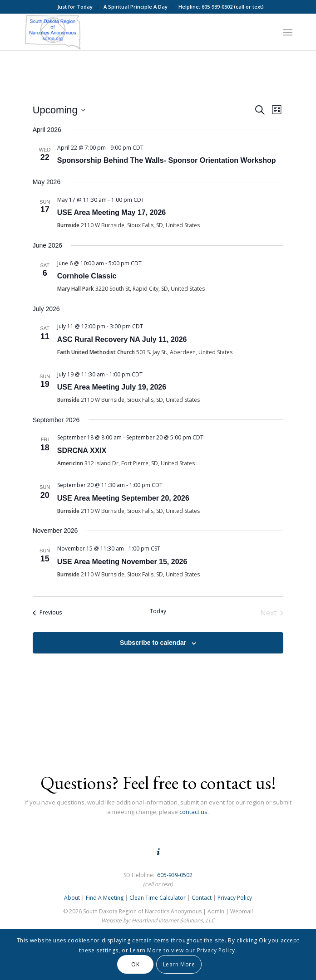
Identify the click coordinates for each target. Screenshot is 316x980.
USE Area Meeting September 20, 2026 (123, 498)
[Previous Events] (47, 613)
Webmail (242, 911)
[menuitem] (75, 7)
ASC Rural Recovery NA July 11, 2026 (122, 339)
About (72, 898)
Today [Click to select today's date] (158, 611)
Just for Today (75, 7)
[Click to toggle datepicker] (59, 110)
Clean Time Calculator (158, 898)
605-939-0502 (175, 875)
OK (135, 964)
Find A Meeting (105, 898)
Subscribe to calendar (153, 643)
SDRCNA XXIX (82, 451)
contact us (193, 812)
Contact (202, 898)
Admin (216, 911)
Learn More (179, 964)
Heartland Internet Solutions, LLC (173, 920)
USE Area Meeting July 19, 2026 (112, 387)
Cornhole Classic (87, 276)
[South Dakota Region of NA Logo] (131, 32)
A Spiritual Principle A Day (136, 7)
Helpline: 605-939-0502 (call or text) (221, 7)
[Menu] (288, 32)
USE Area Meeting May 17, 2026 (112, 212)
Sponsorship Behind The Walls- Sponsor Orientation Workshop (167, 160)
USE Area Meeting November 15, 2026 (122, 562)
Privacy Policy (235, 898)
